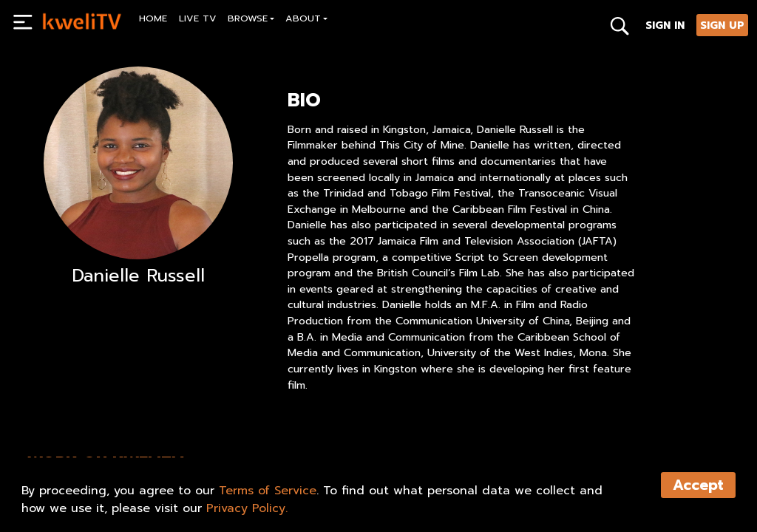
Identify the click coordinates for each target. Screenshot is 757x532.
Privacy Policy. (247, 508)
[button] (251, 20)
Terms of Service (268, 491)
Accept (698, 485)
